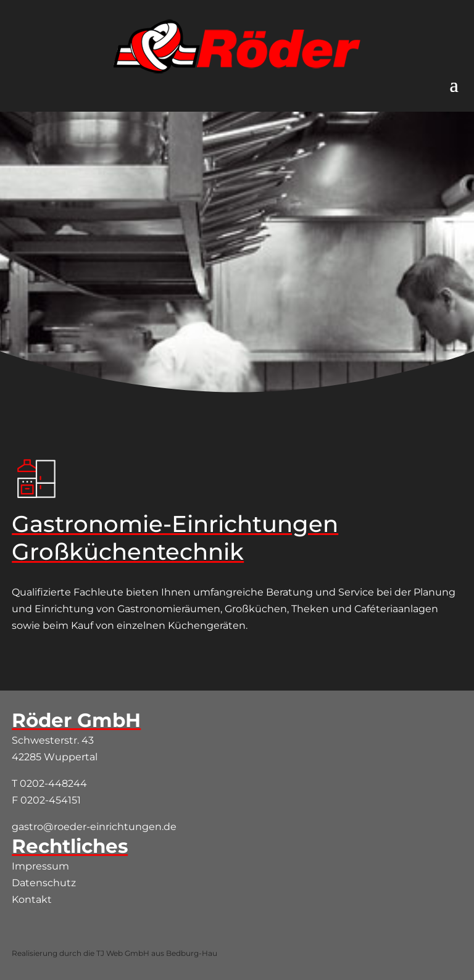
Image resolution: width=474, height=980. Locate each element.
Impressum (40, 866)
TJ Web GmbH (123, 953)
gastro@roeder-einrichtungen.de (94, 827)
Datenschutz (44, 883)
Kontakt (32, 899)
